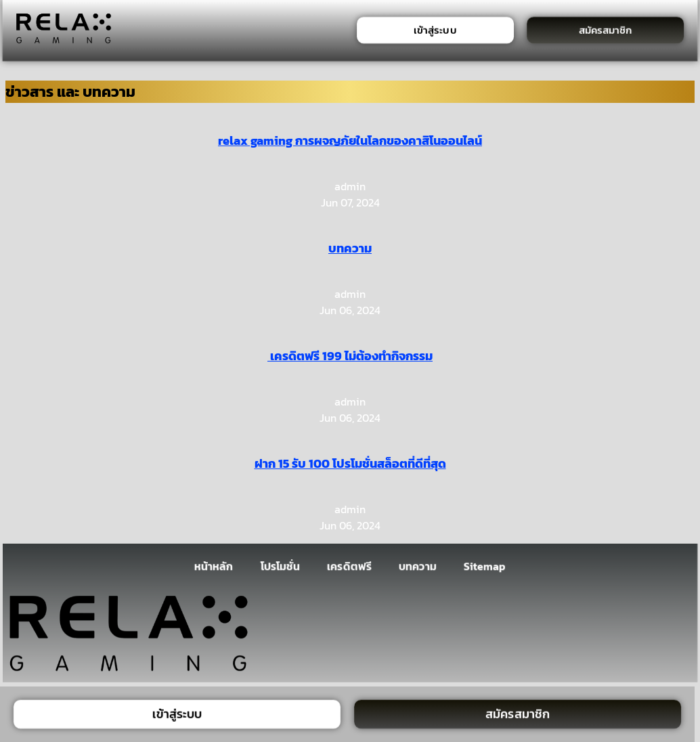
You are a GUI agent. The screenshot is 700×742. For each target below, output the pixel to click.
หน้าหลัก (214, 566)
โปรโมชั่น (280, 566)
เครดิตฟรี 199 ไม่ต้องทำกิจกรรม (350, 356)
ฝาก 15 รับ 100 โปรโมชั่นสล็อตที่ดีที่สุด (350, 463)
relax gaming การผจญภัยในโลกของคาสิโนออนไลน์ (350, 140)
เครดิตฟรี (349, 566)
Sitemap (485, 566)
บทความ (350, 248)
